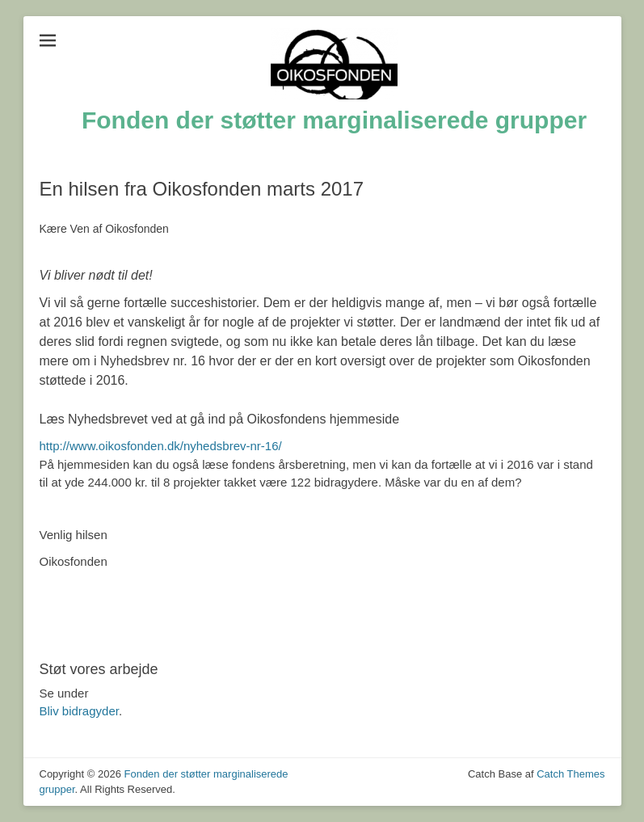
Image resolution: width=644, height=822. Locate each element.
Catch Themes (570, 774)
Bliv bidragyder (79, 711)
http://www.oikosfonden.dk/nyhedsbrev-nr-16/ (161, 446)
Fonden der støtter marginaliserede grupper (334, 120)
